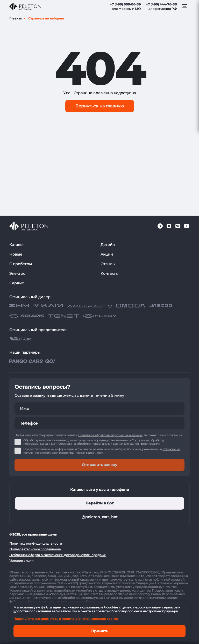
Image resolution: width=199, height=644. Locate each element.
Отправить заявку (99, 465)
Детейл (108, 245)
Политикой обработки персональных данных (110, 435)
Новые (16, 254)
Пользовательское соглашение (35, 549)
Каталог (17, 245)
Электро (17, 273)
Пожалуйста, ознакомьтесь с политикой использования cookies (66, 619)
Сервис (17, 283)
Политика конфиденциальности (36, 543)
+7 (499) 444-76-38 (161, 4)
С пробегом (21, 264)
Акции (107, 254)
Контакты (109, 273)
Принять (100, 631)
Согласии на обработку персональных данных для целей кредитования (109, 444)
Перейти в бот (99, 503)
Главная (16, 18)
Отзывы (108, 264)
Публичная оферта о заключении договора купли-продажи (58, 555)
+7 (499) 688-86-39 (125, 4)
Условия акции (21, 561)
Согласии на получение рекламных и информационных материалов (102, 451)
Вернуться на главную (100, 106)
